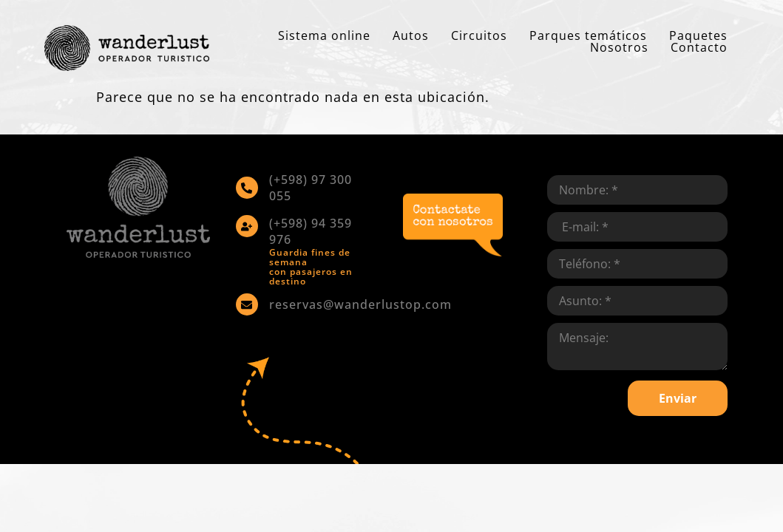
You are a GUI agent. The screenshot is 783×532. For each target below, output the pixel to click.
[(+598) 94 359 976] (247, 226)
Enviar (678, 398)
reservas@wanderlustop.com (360, 304)
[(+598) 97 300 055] (247, 188)
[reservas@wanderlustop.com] (247, 304)
